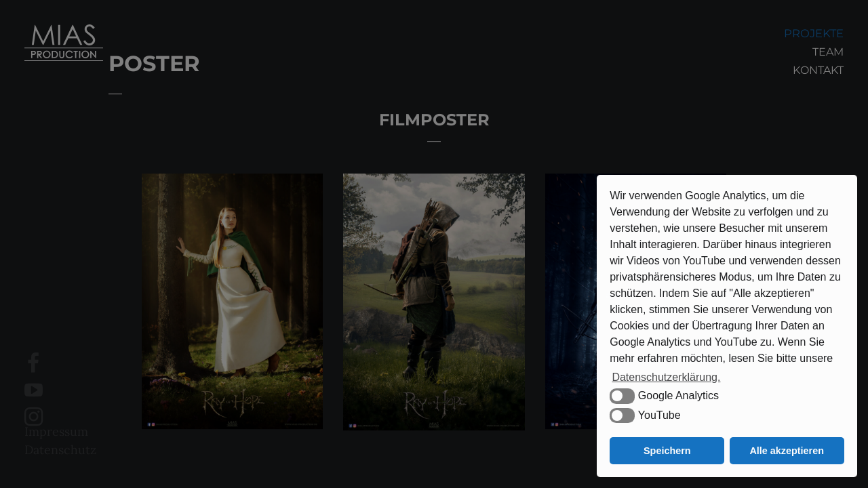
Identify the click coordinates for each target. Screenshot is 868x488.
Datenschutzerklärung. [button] (666, 377)
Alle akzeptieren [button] (787, 451)
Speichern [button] (667, 451)
